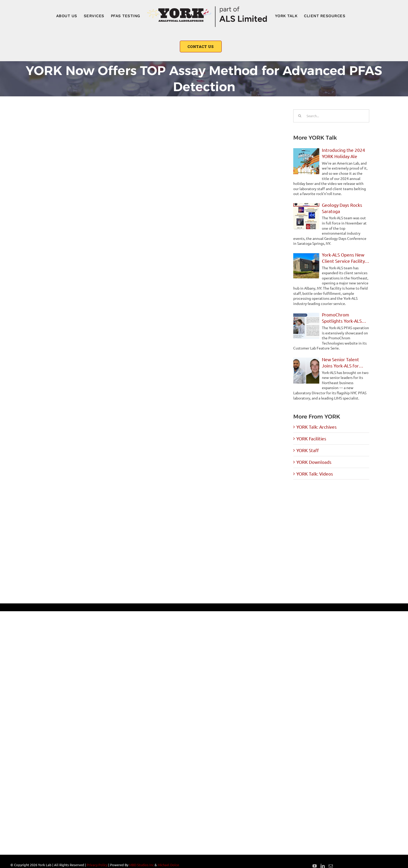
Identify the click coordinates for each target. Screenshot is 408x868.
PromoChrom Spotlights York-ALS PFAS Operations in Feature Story (342, 318)
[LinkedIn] (323, 866)
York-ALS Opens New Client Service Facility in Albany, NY (343, 258)
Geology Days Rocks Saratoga (342, 208)
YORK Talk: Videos (315, 474)
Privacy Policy (97, 865)
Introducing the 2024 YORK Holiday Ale (343, 153)
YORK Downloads (314, 462)
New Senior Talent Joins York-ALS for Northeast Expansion (343, 363)
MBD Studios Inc (141, 865)
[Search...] (331, 116)
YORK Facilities (311, 438)
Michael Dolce (168, 865)
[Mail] (331, 866)
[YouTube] (315, 866)
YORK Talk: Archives (317, 427)
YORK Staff (308, 450)
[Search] (300, 116)
